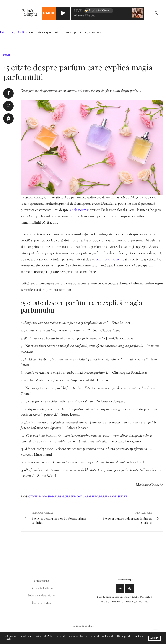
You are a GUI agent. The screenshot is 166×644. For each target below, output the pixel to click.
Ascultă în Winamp (98, 11)
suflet (122, 497)
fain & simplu (48, 497)
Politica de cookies (83, 626)
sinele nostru (79, 210)
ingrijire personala (72, 497)
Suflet (7, 55)
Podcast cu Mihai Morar (41, 596)
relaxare (110, 497)
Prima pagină (10, 33)
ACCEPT (155, 638)
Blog (25, 33)
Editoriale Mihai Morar (41, 588)
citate (33, 497)
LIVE (78, 11)
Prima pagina (41, 581)
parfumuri (94, 497)
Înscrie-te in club (41, 603)
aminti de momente (110, 260)
